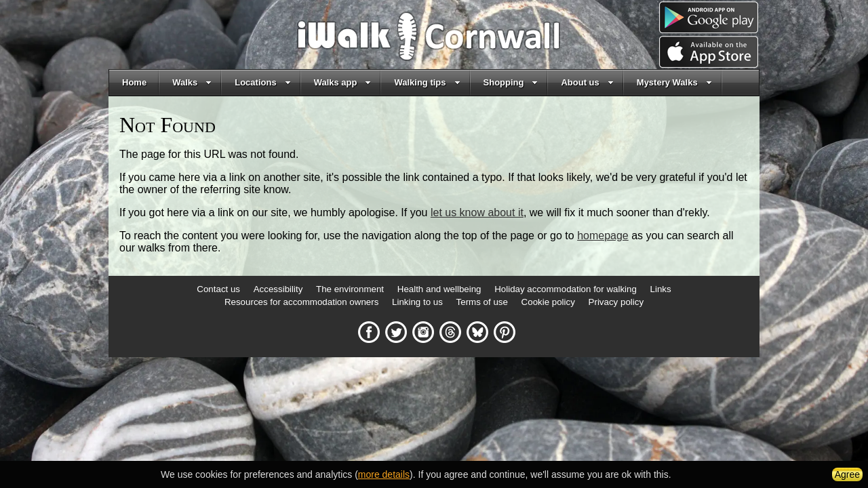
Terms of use (482, 302)
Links (661, 289)
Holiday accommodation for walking (566, 289)
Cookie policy (548, 302)
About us (587, 82)
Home (134, 82)
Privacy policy (616, 302)
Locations (262, 82)
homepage (603, 236)
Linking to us (417, 302)
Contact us (218, 289)
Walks (192, 82)
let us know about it (477, 212)
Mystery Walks (674, 82)
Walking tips (427, 82)
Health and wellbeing (439, 289)
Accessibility (278, 289)
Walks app (343, 82)
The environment (350, 289)
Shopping (511, 82)
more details (384, 474)
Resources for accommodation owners (301, 302)
